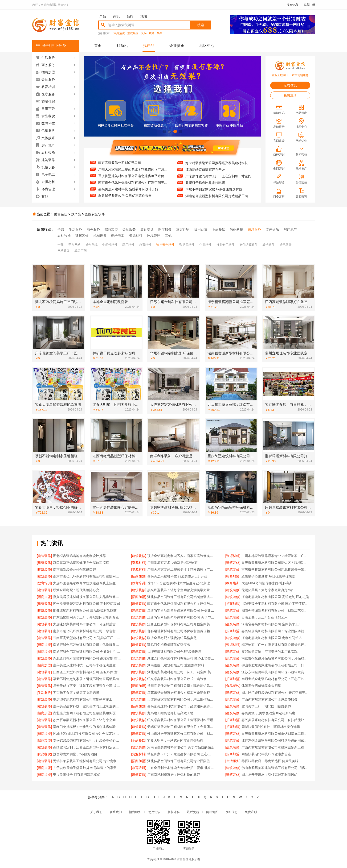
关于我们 (96, 812)
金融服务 (129, 229)
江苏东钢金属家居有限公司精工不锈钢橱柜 (179, 693)
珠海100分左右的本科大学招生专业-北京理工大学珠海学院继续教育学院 (182, 583)
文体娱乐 (272, 229)
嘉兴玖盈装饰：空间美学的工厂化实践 (269, 652)
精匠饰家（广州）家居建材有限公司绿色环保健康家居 (276, 645)
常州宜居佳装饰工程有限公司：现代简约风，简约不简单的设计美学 (182, 686)
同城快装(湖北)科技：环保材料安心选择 (271, 727)
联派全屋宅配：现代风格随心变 (76, 590)
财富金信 (61, 214)
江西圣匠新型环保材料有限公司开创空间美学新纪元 (182, 624)
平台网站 (74, 245)
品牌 (130, 16)
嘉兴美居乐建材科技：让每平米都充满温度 (84, 665)
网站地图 (212, 812)
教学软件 (269, 245)
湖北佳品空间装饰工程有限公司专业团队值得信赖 (182, 761)
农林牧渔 (64, 236)
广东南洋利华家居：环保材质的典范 (174, 775)
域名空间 (81, 251)
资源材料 (136, 236)
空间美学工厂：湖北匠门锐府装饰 (266, 706)
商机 (116, 16)
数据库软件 (187, 245)
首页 (98, 46)
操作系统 (91, 245)
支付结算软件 (249, 245)
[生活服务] (45, 693)
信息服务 (254, 229)
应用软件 (128, 245)
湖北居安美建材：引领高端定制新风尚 (269, 775)
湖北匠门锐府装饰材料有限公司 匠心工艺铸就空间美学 (182, 658)
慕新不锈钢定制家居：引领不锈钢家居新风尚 (86, 679)
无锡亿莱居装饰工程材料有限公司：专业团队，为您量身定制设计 (182, 727)
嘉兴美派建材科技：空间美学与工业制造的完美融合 (87, 706)
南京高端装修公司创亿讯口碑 (120, 168)
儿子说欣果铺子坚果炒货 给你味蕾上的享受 (85, 768)
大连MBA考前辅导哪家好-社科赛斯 (267, 583)
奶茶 (160, 33)
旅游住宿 (183, 229)
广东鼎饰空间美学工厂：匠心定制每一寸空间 (218, 181)
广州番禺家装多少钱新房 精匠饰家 (172, 563)
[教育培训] (45, 583)
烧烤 (152, 33)
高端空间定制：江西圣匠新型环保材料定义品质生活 (87, 747)
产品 (103, 16)
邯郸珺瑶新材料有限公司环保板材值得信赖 (179, 631)
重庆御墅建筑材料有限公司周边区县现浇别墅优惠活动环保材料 (133, 161)
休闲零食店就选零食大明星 (261, 686)
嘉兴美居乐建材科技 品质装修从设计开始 (128, 194)
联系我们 (116, 812)
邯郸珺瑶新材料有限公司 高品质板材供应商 (85, 611)
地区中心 (207, 46)
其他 (168, 236)
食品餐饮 (219, 229)
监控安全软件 (95, 214)
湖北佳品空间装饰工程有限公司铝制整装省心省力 (182, 597)
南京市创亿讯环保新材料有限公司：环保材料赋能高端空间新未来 (276, 658)
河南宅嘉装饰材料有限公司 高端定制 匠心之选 (275, 597)
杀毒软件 (145, 245)
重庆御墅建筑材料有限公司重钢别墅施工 (83, 699)
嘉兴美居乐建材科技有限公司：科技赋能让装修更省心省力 (276, 720)
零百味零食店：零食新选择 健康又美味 (270, 761)
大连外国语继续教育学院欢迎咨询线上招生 (84, 583)
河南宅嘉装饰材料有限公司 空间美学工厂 (272, 624)
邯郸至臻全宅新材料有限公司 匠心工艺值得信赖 (276, 604)
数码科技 (237, 229)
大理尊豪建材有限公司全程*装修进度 (174, 652)
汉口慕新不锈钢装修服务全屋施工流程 (81, 563)
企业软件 (205, 245)
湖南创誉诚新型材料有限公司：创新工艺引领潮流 (276, 611)
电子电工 (118, 236)
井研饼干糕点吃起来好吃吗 (205, 188)
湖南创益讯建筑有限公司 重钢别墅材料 (176, 665)
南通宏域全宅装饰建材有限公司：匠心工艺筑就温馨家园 (276, 679)
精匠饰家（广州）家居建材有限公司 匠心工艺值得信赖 (182, 754)
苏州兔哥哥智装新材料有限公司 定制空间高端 (86, 604)
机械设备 (100, 236)
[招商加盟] (139, 576)
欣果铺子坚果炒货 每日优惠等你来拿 (268, 576)
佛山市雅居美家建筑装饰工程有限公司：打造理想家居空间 (276, 665)
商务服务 (93, 229)
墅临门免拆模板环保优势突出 (169, 645)
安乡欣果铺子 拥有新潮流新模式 (77, 775)
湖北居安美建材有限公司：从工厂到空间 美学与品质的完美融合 (182, 672)
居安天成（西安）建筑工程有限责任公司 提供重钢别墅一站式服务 (87, 686)
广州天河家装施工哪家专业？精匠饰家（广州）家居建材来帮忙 (133, 174)
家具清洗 (119, 33)
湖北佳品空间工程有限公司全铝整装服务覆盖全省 (87, 713)
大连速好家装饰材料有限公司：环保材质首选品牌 (87, 624)
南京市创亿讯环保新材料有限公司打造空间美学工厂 (133, 187)
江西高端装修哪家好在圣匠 (205, 174)
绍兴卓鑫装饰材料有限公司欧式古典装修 (177, 679)
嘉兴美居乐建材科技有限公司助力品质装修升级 (87, 597)
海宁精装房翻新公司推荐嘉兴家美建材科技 (217, 168)
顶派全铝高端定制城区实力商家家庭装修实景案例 (182, 556)
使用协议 (154, 812)
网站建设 (64, 251)
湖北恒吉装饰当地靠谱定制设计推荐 (79, 556)
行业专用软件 (225, 245)
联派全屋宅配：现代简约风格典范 (172, 638)
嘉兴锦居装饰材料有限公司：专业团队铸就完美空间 (276, 631)
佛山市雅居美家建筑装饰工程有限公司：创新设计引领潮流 (182, 734)
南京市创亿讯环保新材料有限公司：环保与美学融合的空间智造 (182, 604)
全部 (61, 229)
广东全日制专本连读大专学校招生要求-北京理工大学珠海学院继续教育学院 (182, 768)
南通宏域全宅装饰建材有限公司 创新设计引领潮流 (87, 652)
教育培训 (147, 229)
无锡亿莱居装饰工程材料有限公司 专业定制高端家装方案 (87, 761)
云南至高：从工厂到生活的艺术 (265, 617)
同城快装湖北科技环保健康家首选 (266, 754)
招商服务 (135, 812)
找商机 (122, 46)
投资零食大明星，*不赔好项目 (75, 754)
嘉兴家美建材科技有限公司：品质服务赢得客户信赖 (182, 706)
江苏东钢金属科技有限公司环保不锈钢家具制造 (276, 672)
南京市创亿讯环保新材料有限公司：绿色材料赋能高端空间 (87, 631)
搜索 (201, 25)
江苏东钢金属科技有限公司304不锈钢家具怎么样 (220, 161)
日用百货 (201, 229)
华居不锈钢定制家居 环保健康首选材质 (214, 194)
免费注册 (309, 5)
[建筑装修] (45, 556)
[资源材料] (233, 556)
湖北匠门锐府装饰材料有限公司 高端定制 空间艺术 (87, 658)
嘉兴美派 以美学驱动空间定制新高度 (268, 713)
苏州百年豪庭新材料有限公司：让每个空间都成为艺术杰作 (87, 720)
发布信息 (292, 5)
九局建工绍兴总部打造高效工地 (170, 713)
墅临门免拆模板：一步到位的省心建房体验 (84, 727)
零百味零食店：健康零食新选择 (76, 693)
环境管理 (154, 236)
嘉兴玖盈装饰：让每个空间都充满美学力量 (179, 590)
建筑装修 (82, 236)
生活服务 (75, 229)
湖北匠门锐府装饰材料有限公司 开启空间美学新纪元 (276, 693)
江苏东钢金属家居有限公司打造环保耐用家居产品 (276, 740)
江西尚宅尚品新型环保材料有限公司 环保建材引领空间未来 (182, 611)
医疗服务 (165, 229)
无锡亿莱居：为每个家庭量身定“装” (267, 590)
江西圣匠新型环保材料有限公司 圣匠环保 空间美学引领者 (87, 672)
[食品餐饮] (233, 686)
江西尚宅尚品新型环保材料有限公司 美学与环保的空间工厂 (182, 617)
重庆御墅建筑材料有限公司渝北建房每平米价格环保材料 (133, 181)
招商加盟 (111, 229)
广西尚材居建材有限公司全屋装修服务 (269, 699)
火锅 (144, 33)
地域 (144, 16)
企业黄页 (177, 46)
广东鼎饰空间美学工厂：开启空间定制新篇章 (86, 617)
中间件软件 (110, 245)
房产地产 (290, 229)
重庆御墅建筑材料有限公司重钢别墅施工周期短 (276, 734)
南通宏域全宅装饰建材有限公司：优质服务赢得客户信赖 (87, 645)
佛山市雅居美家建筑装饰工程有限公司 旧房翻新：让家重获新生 (276, 768)
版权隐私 (174, 812)
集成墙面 (133, 33)
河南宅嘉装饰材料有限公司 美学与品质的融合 (181, 747)
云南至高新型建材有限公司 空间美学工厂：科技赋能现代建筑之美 (87, 638)
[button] (164, 131)
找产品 (149, 46)
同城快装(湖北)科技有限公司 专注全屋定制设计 (87, 734)
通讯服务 (286, 245)
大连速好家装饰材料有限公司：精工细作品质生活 (182, 699)
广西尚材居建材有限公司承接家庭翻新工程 (273, 747)
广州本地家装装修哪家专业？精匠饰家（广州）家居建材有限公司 (276, 556)
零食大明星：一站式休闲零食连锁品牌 (175, 740)
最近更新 (193, 812)
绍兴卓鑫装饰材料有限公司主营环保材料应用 (180, 720)
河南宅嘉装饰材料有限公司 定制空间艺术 (272, 638)
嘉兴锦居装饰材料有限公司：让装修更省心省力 (87, 740)
